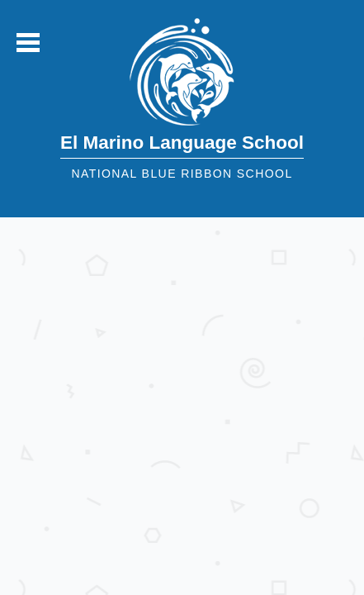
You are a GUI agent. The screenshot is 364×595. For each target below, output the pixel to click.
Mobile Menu (28, 43)
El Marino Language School (182, 143)
